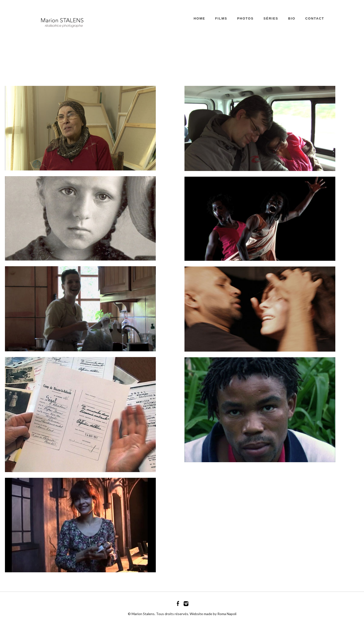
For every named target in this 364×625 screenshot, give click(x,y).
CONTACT (315, 18)
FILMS (221, 18)
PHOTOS (245, 18)
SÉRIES (271, 18)
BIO (292, 18)
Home (199, 18)
